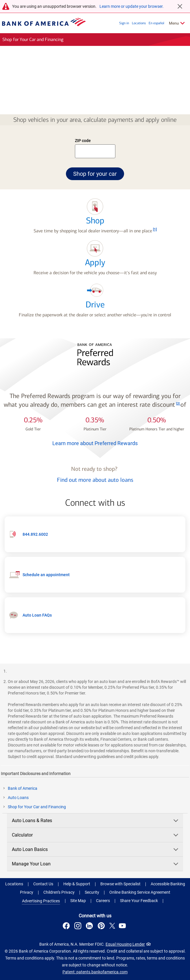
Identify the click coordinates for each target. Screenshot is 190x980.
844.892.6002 (35, 534)
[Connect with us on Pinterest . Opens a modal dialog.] (102, 927)
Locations (139, 23)
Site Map (78, 901)
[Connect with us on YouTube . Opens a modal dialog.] (123, 927)
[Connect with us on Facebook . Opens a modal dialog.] (67, 927)
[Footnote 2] (178, 404)
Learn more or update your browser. (132, 6)
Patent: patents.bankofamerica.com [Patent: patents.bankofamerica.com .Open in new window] (95, 972)
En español (156, 23)
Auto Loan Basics (96, 849)
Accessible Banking (168, 884)
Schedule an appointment (46, 575)
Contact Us (43, 884)
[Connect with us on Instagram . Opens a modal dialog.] (79, 927)
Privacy (27, 892)
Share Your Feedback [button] (139, 901)
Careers (103, 901)
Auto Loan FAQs (37, 615)
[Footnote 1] (155, 229)
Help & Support (77, 884)
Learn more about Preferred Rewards (95, 443)
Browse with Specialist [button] (120, 884)
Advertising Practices (41, 901)
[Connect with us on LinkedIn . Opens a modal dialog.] (90, 927)
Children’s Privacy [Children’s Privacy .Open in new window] (59, 892)
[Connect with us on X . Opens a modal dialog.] (112, 927)
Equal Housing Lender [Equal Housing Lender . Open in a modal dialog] (125, 944)
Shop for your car (99, 174)
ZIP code (83, 141)
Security (92, 892)
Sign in (124, 23)
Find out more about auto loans (95, 480)
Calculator (96, 835)
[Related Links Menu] (177, 23)
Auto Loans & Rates (96, 821)
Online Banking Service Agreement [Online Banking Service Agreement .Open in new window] (140, 892)
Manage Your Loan (96, 864)
